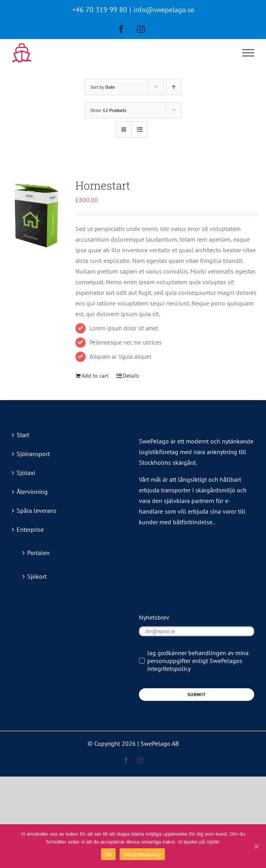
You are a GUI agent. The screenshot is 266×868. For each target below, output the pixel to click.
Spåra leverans (37, 510)
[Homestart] (37, 214)
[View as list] (140, 129)
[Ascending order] (174, 87)
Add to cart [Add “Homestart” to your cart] (95, 376)
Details (131, 376)
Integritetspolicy (142, 854)
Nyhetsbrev (154, 617)
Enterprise (30, 529)
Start (23, 435)
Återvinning (32, 492)
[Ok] (256, 846)
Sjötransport (33, 454)
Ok (108, 854)
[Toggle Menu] (248, 53)
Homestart (103, 185)
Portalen (38, 553)
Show (108, 110)
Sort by (103, 87)
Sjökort (37, 576)
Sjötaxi (26, 473)
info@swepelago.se (164, 10)
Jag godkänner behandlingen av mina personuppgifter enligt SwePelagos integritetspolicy (198, 661)
